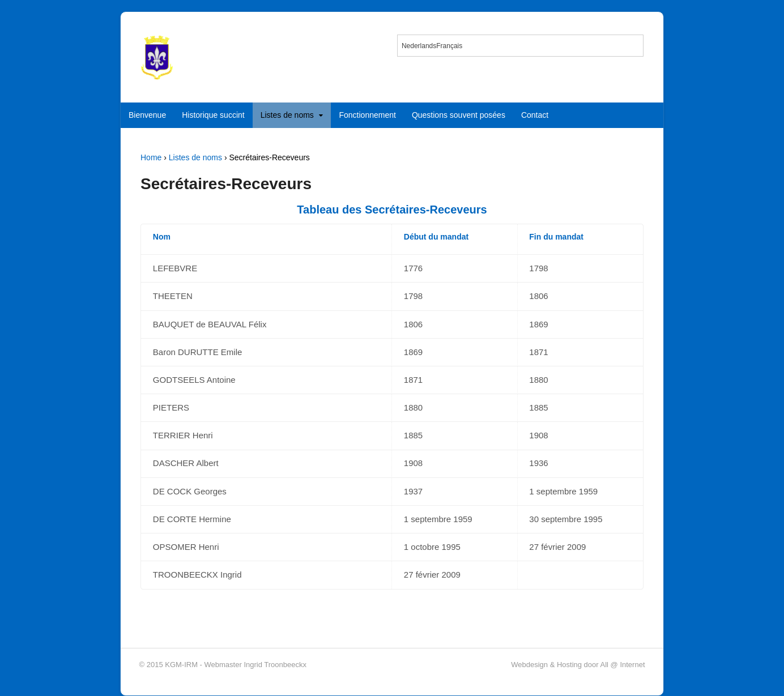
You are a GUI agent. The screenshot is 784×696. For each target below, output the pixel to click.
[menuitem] (419, 46)
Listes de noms (287, 115)
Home (151, 157)
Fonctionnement (367, 115)
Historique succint (213, 115)
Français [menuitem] (449, 46)
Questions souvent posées (459, 115)
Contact (535, 115)
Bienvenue (147, 115)
